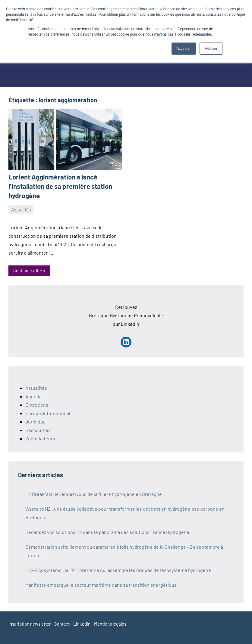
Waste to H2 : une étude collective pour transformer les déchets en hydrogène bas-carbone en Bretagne (125, 513)
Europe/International (48, 413)
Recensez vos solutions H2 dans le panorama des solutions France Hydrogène (107, 532)
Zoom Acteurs (40, 438)
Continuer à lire (28, 271)
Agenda (33, 396)
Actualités (21, 209)
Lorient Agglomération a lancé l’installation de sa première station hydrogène (60, 186)
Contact (62, 623)
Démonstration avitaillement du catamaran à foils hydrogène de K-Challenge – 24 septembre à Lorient (124, 551)
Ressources (38, 430)
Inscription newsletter (30, 623)
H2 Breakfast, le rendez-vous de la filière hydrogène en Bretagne (94, 494)
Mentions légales (110, 623)
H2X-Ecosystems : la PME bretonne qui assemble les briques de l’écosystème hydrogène (118, 570)
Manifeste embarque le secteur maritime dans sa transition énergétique (101, 584)
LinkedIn (82, 623)
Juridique (36, 421)
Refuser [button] (211, 49)
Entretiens (37, 404)
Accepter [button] (184, 49)
